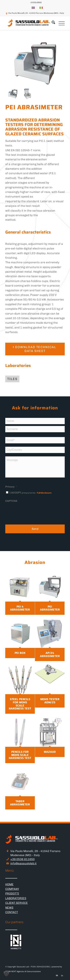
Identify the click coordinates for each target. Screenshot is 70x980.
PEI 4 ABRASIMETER (20, 608)
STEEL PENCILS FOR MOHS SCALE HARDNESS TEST (20, 704)
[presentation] (32, 511)
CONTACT (12, 912)
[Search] (52, 23)
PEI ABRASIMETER (50, 608)
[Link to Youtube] (57, 976)
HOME (9, 884)
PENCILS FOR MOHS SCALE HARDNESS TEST (20, 755)
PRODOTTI (12, 893)
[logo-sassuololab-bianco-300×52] (29, 23)
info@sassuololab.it (23, 863)
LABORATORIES (16, 898)
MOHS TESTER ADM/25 (50, 701)
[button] (6, 974)
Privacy (11, 487)
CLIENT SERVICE (17, 903)
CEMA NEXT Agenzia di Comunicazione (23, 971)
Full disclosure (44, 493)
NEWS (9, 908)
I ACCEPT (31, 493)
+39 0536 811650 (23, 859)
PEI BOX (20, 653)
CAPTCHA (11, 501)
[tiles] (12, 379)
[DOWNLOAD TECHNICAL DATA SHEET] (35, 349)
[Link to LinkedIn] (62, 976)
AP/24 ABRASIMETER (50, 654)
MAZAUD (50, 752)
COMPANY (12, 889)
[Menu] (60, 23)
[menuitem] (36, 3)
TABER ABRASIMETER (20, 803)
